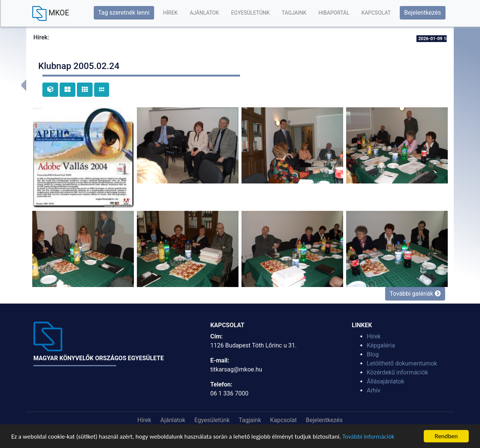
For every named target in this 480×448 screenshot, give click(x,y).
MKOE (51, 14)
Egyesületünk (250, 13)
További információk (368, 437)
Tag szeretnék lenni (124, 13)
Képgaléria (381, 345)
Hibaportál (334, 13)
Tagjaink (294, 13)
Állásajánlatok (385, 381)
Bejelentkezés (423, 13)
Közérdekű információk (397, 372)
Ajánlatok (204, 13)
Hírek (170, 13)
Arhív (373, 390)
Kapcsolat (376, 13)
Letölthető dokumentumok (402, 363)
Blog (373, 354)
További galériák (415, 294)
